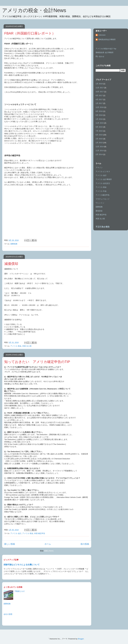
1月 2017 (99, 103)
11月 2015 (100, 123)
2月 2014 (99, 154)
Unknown (102, 35)
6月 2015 (99, 135)
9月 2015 (99, 127)
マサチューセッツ (103, 199)
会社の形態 (8, 614)
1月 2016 (99, 119)
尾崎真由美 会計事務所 (105, 52)
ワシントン (100, 203)
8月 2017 (99, 95)
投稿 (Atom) (49, 551)
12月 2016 (100, 107)
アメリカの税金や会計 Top (106, 49)
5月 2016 (99, 115)
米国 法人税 (27, 346)
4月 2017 (99, 99)
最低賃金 (99, 211)
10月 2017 (100, 92)
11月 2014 (100, 151)
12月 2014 (100, 147)
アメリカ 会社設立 (103, 183)
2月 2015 (99, 139)
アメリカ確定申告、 (103, 195)
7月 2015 (99, 131)
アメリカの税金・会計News (34, 10)
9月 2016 (99, 111)
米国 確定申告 (40, 533)
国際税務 (14, 244)
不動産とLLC (20, 591)
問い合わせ (100, 56)
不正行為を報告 (103, 227)
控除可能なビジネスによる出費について (22, 565)
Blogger (81, 639)
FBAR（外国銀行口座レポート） (30, 33)
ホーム (48, 544)
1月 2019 (99, 84)
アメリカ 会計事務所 (104, 179)
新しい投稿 (10, 544)
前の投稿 (85, 544)
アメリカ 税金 (16, 346)
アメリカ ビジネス (103, 172)
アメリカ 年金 (101, 191)
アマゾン (99, 168)
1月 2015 (99, 143)
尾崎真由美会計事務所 (107, 39)
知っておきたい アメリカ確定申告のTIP (37, 362)
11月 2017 (100, 88)
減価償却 (11, 264)
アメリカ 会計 (16, 533)
